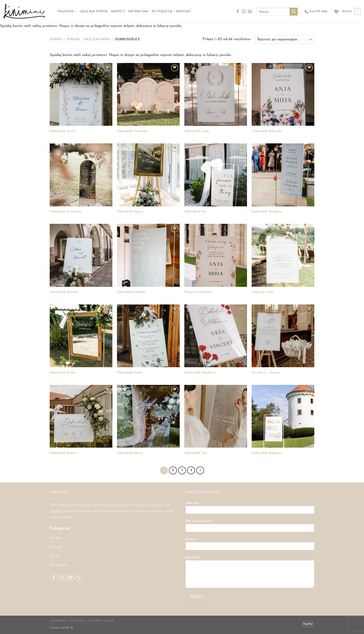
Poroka (56, 538)
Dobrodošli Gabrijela (267, 131)
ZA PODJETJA (162, 12)
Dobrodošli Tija (196, 453)
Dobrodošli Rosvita (64, 292)
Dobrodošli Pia (195, 212)
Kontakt (184, 12)
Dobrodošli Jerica (62, 131)
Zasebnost (59, 621)
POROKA (73, 39)
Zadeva (250, 545)
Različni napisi (97, 39)
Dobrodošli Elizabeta (200, 373)
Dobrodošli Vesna (130, 453)
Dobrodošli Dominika (132, 131)
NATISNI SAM (138, 12)
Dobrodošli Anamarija (66, 212)
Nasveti (118, 12)
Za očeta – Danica (266, 373)
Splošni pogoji (101, 621)
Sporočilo (250, 573)
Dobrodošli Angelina (266, 453)
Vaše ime (250, 509)
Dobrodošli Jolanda (131, 292)
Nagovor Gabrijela (198, 292)
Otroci (55, 556)
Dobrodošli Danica (63, 453)
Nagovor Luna (262, 292)
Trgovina (67, 12)
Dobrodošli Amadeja (267, 212)
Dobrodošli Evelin (63, 373)
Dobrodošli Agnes (130, 212)
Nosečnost (59, 565)
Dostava (78, 621)
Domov (56, 39)
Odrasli (56, 547)
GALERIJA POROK (94, 12)
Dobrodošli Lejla (197, 131)
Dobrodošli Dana (129, 373)
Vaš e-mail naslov (250, 527)
